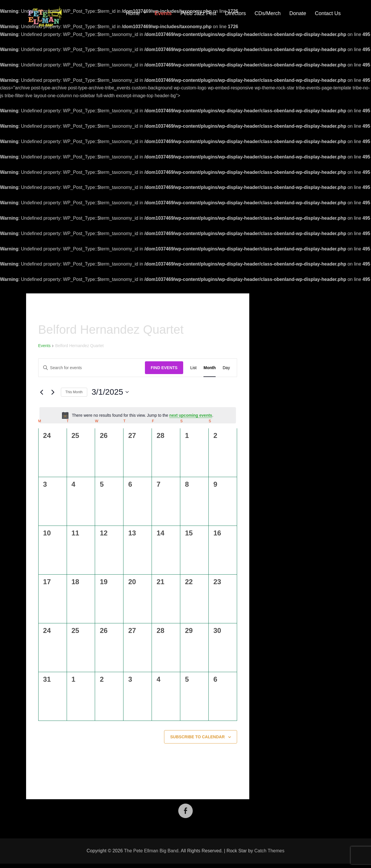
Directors (235, 13)
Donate (298, 13)
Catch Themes (269, 851)
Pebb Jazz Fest (198, 13)
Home (133, 13)
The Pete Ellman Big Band (151, 851)
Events (163, 13)
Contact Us (328, 13)
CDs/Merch (268, 13)
